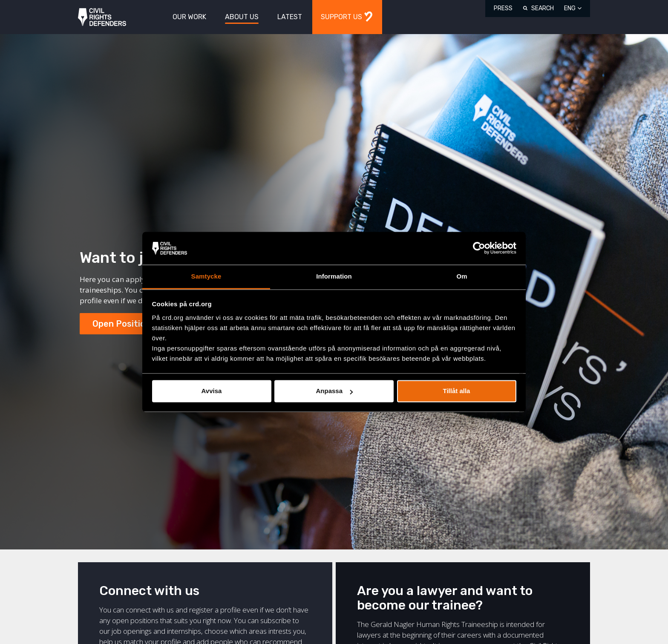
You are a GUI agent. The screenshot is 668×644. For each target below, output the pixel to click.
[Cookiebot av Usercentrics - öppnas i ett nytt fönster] (479, 248)
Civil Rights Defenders (102, 17)
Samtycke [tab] (206, 276)
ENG (570, 8)
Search (543, 8)
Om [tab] (462, 276)
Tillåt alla (457, 391)
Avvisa (212, 391)
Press (503, 8)
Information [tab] (334, 276)
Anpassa (334, 391)
